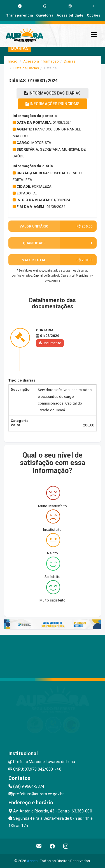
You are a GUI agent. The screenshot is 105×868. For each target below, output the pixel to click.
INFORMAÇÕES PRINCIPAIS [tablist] (53, 104)
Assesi (33, 861)
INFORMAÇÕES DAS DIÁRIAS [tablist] (53, 93)
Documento (50, 343)
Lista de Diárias (26, 68)
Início (13, 61)
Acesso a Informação (41, 61)
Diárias (70, 61)
